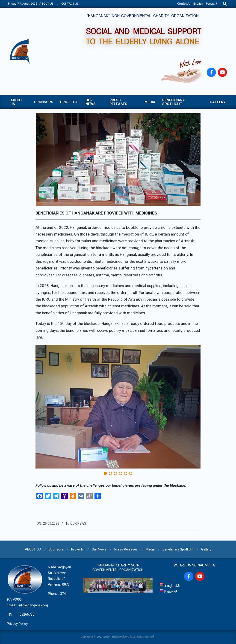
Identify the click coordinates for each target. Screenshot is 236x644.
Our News (78, 523)
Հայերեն (184, 4)
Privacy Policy (17, 624)
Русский (212, 4)
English (198, 4)
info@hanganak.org (33, 605)
